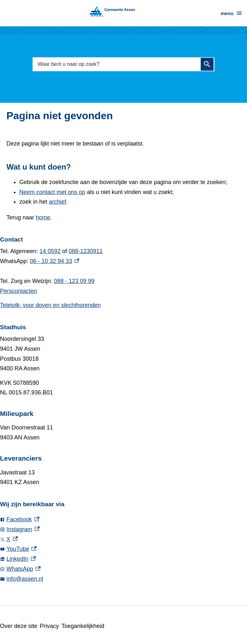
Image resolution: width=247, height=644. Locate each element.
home (45, 217)
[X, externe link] (123, 539)
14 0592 (52, 251)
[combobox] (123, 64)
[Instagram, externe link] (123, 529)
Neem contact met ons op (55, 192)
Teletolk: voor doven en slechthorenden (54, 305)
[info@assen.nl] (123, 579)
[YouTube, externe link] (123, 549)
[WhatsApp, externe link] (123, 569)
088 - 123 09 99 (77, 281)
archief (59, 202)
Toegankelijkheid (86, 626)
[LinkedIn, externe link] (123, 559)
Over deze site (19, 626)
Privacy (50, 626)
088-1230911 (88, 251)
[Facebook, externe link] (123, 520)
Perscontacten (19, 291)
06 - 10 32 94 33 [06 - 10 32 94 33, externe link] (55, 261)
